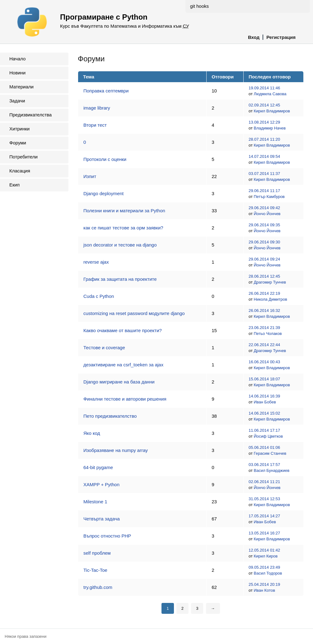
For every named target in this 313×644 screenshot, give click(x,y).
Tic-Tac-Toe (95, 570)
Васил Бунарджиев (271, 470)
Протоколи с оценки (105, 159)
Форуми (18, 143)
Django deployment (103, 193)
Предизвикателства (30, 115)
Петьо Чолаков (268, 334)
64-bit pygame (98, 467)
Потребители (23, 157)
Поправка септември (106, 91)
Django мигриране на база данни (119, 382)
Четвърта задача (102, 519)
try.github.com (98, 587)
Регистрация (281, 37)
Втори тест (95, 125)
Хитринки (19, 129)
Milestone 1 (95, 502)
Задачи (17, 101)
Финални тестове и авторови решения (125, 399)
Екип (14, 185)
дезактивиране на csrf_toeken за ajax (123, 365)
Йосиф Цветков (268, 436)
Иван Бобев (265, 402)
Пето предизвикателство (110, 416)
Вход (254, 37)
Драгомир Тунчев (270, 282)
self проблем (97, 553)
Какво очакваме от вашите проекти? (123, 330)
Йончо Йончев (267, 214)
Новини (17, 73)
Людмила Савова (270, 94)
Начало (17, 59)
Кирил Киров (266, 556)
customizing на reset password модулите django (134, 313)
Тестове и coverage (104, 348)
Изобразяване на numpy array (116, 450)
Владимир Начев (270, 128)
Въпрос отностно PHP (107, 536)
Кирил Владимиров (272, 111)
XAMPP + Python (101, 484)
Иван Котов (264, 590)
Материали (21, 87)
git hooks (199, 6)
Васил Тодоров (268, 573)
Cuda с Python (99, 296)
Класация (20, 171)
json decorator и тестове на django (120, 245)
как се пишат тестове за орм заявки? (123, 228)
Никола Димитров (270, 299)
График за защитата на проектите (120, 279)
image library (97, 108)
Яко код (92, 433)
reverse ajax (96, 262)
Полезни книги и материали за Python (124, 211)
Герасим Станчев (270, 453)
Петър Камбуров (269, 197)
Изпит (90, 176)
